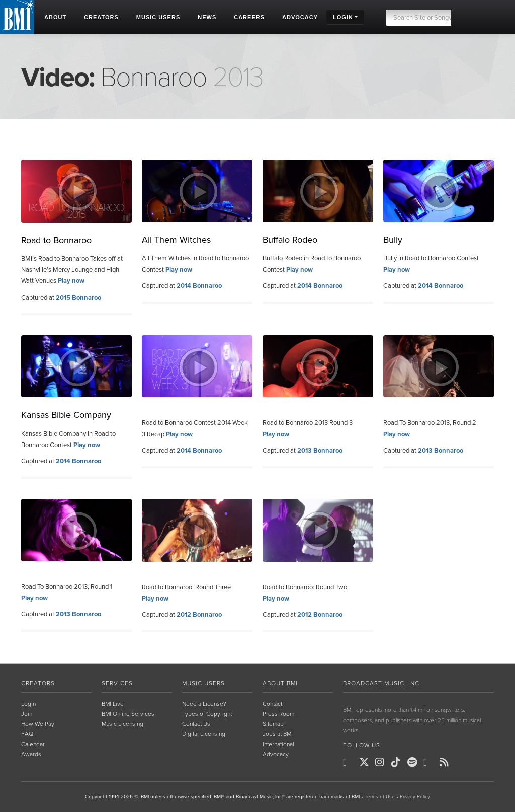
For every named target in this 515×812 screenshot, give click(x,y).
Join (27, 714)
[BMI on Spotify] (414, 762)
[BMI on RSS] (447, 762)
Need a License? (204, 704)
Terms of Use (380, 797)
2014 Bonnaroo (199, 286)
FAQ (27, 734)
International (278, 744)
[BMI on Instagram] (382, 762)
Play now (71, 281)
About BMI (280, 683)
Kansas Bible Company (66, 415)
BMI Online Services (128, 714)
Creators (38, 683)
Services (117, 683)
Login (28, 704)
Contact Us (196, 724)
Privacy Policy (415, 797)
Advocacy (276, 754)
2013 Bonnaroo (320, 451)
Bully (393, 240)
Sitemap (273, 724)
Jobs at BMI (278, 734)
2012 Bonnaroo (199, 615)
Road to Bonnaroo (56, 240)
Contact (272, 704)
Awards (31, 754)
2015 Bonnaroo (78, 298)
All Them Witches (176, 240)
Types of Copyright (207, 714)
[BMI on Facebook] (350, 762)
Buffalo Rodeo (290, 240)
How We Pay (38, 724)
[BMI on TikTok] (398, 762)
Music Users (203, 683)
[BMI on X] (366, 762)
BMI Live (113, 704)
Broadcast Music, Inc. (382, 683)
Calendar (33, 744)
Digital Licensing (204, 734)
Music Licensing (122, 724)
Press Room (278, 714)
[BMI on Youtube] (431, 762)
